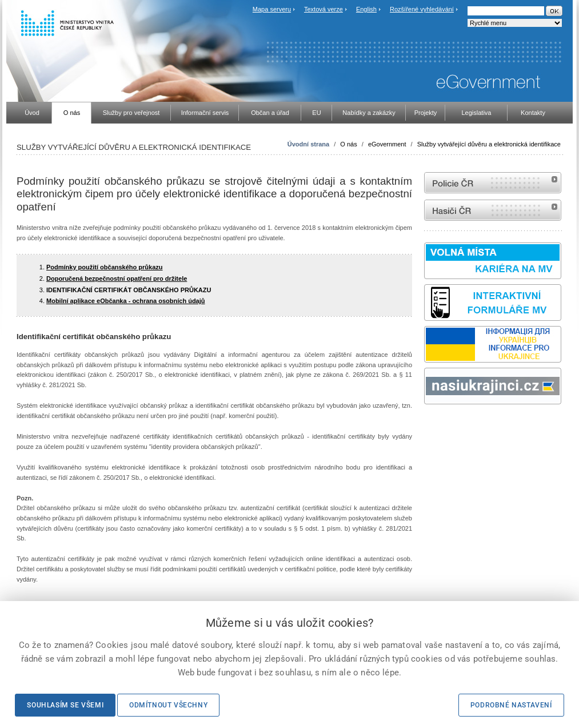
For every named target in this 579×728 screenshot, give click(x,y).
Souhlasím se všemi (65, 705)
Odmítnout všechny (168, 705)
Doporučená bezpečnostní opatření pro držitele (117, 279)
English (366, 9)
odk (430, 426)
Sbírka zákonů (426, 426)
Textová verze (324, 9)
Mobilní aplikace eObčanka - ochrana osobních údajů (126, 301)
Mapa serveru (272, 9)
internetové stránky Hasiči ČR (493, 210)
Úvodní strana (308, 144)
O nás (348, 144)
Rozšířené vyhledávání (422, 9)
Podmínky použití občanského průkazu (105, 267)
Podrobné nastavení (511, 705)
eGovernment (387, 144)
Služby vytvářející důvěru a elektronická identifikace (489, 144)
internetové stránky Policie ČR (493, 183)
